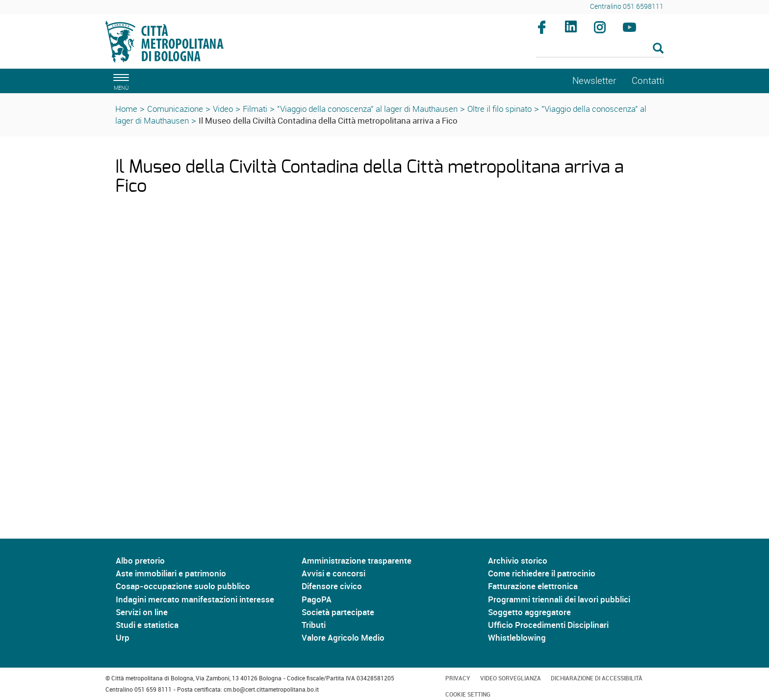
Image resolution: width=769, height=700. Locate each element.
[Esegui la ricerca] (658, 49)
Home (126, 109)
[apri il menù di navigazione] (120, 81)
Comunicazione (175, 109)
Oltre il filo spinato (500, 109)
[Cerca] (600, 49)
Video (223, 109)
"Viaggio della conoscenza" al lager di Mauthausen (367, 109)
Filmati (255, 109)
